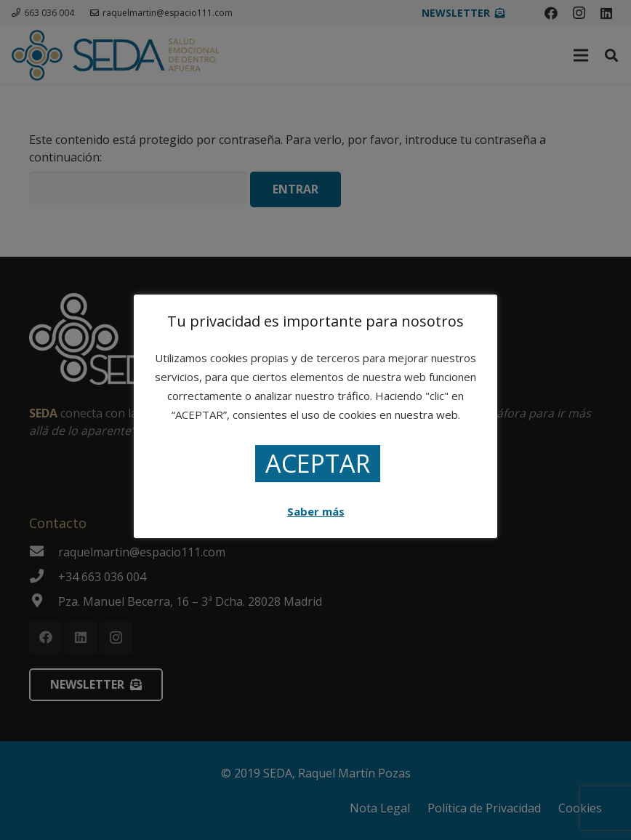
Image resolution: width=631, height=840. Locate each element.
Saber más (316, 511)
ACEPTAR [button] (318, 463)
